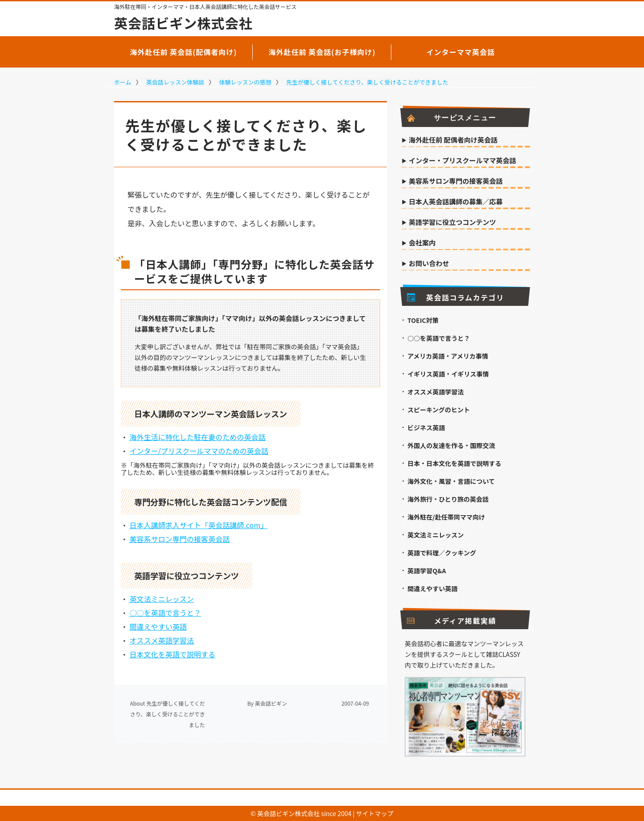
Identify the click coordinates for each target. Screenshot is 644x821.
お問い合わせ (429, 264)
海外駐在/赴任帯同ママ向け (446, 517)
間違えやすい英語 (158, 626)
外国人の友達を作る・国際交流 (451, 445)
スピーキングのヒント (439, 410)
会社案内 (422, 243)
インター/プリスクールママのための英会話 (199, 451)
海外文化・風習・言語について (451, 481)
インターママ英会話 (460, 52)
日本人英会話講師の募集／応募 (456, 202)
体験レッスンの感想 (245, 82)
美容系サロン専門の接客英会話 (180, 539)
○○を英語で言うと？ (165, 613)
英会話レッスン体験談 (175, 82)
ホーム (123, 82)
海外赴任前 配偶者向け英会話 (453, 140)
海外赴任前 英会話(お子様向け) (322, 52)
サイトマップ (375, 813)
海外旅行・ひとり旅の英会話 (448, 499)
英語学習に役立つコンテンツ (452, 223)
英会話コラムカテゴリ (455, 297)
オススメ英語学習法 (162, 640)
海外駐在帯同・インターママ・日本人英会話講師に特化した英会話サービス (205, 7)
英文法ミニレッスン (162, 599)
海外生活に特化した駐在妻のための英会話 (198, 437)
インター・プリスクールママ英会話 (462, 161)
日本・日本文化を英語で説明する (454, 463)
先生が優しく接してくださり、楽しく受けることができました (367, 82)
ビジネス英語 (426, 427)
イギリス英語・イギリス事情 (448, 374)
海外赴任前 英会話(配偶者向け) (183, 52)
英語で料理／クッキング (442, 553)
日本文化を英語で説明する (173, 654)
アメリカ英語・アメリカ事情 (448, 356)
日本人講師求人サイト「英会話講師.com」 (199, 525)
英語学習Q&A (427, 571)
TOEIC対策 (423, 320)
